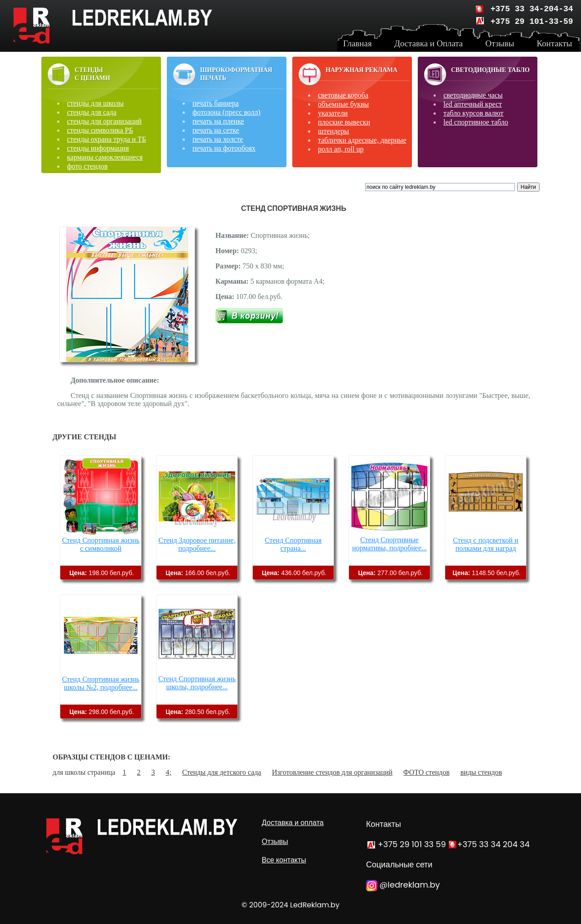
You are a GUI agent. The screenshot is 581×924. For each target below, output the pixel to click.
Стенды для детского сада (222, 772)
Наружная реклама (362, 70)
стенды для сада (92, 112)
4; (168, 772)
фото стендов (87, 166)
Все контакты (284, 860)
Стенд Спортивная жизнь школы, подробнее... (197, 683)
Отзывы (275, 841)
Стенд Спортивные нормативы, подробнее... (389, 544)
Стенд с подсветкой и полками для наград (485, 544)
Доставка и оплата (293, 823)
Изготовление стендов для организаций (332, 772)
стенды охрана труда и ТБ (107, 139)
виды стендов (481, 772)
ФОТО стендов (427, 772)
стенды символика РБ (100, 130)
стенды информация (98, 148)
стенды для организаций (104, 121)
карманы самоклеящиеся (105, 157)
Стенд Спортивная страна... (293, 544)
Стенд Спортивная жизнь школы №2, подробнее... (101, 683)
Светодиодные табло (490, 70)
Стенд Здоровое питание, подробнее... (197, 544)
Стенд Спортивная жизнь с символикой (101, 544)
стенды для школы (95, 103)
